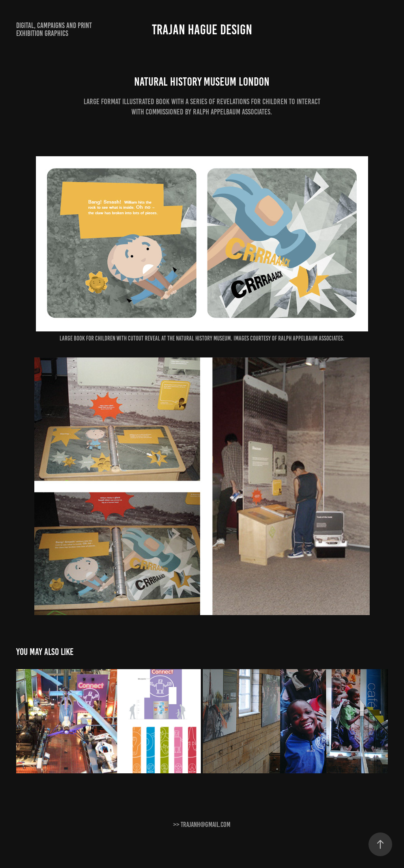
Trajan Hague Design (202, 30)
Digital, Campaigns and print (54, 25)
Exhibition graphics (42, 33)
